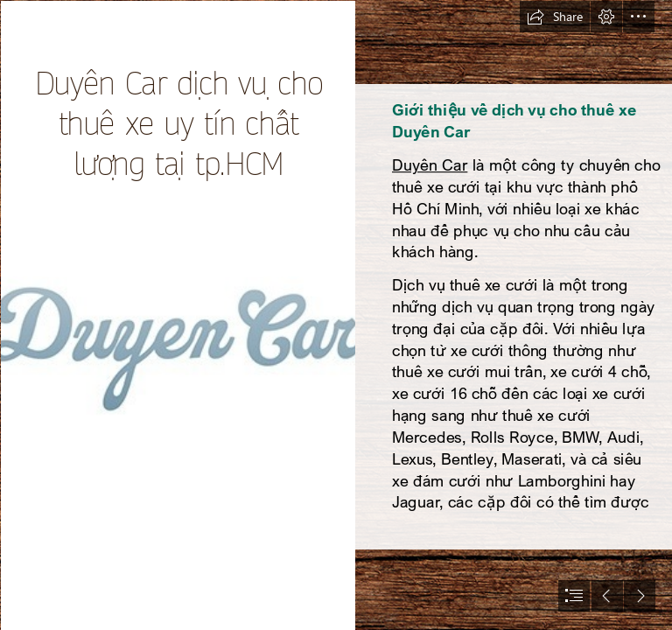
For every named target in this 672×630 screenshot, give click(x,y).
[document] (336, 315)
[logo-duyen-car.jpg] (177, 315)
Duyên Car (430, 164)
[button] (555, 17)
